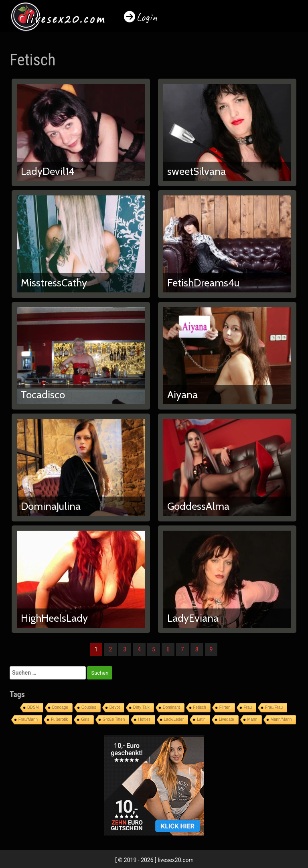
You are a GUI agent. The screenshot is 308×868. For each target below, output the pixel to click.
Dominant (171, 707)
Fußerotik (59, 719)
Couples (89, 707)
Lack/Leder (174, 719)
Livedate (227, 719)
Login (147, 17)
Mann (252, 719)
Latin (201, 719)
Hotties (144, 719)
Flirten (225, 707)
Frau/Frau (274, 707)
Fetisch (200, 707)
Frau (248, 707)
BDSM (33, 707)
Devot (115, 707)
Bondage (60, 707)
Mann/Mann (281, 719)
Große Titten (114, 719)
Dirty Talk (141, 707)
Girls (85, 719)
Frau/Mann (28, 719)
